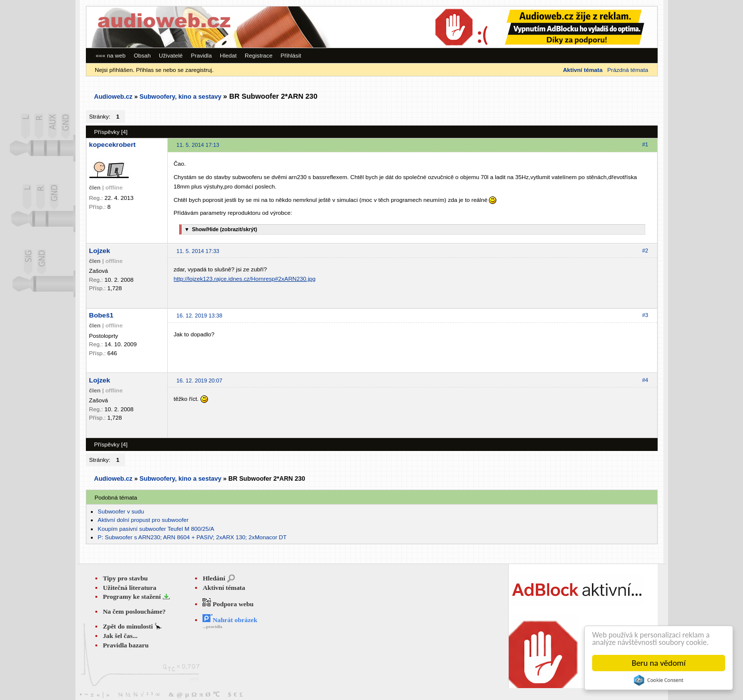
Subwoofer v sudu (121, 511)
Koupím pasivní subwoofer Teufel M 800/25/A (156, 529)
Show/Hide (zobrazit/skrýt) (219, 229)
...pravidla (212, 627)
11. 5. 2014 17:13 (198, 145)
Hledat (228, 55)
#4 (645, 380)
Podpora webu (228, 604)
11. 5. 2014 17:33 (198, 251)
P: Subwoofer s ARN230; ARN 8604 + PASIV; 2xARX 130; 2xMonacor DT (192, 537)
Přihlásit (291, 55)
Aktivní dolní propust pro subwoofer (143, 520)
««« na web (111, 55)
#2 (645, 251)
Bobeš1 (101, 315)
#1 (645, 144)
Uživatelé (171, 55)
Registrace (259, 55)
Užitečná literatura (130, 588)
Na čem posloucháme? (134, 611)
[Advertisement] (521, 27)
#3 (645, 315)
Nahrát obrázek (230, 620)
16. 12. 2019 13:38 (200, 316)
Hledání (214, 578)
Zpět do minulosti (129, 626)
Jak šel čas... (120, 636)
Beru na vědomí (659, 663)
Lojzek (99, 251)
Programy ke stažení (133, 597)
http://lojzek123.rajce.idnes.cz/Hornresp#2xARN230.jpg (245, 279)
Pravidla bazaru (126, 645)
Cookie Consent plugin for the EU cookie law (659, 680)
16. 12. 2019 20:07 (200, 381)
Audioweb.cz (113, 97)
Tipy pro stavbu (125, 578)
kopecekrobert (112, 145)
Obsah (142, 55)
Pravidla (201, 55)
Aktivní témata (224, 588)
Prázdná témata (628, 70)
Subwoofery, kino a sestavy (180, 97)
